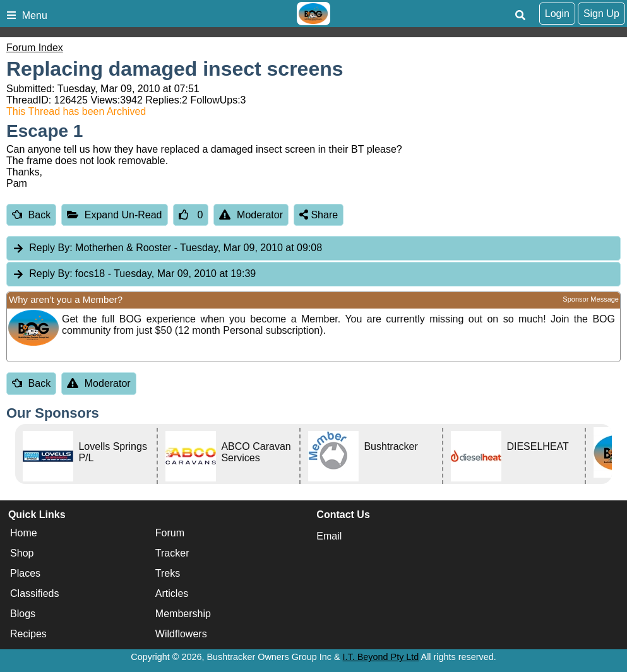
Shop (22, 553)
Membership (183, 614)
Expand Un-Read (114, 215)
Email (329, 536)
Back (31, 215)
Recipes (28, 634)
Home (24, 533)
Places (25, 573)
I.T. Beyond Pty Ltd (381, 657)
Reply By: (51, 248)
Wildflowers (181, 634)
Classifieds (34, 593)
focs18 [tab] (134, 274)
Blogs (23, 614)
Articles (172, 593)
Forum (170, 533)
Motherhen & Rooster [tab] (167, 248)
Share (319, 215)
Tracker (172, 553)
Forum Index (35, 48)
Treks (168, 573)
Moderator (251, 215)
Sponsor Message (591, 299)
